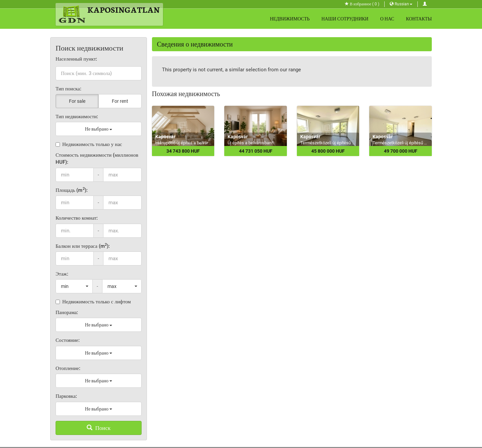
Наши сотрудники (345, 19)
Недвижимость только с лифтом (93, 302)
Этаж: (62, 274)
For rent (120, 101)
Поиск (99, 428)
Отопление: (68, 368)
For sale (77, 101)
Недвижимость (290, 19)
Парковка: (66, 396)
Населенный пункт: (76, 59)
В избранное (362, 4)
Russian (401, 4)
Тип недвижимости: (77, 117)
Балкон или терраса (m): (83, 246)
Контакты (419, 19)
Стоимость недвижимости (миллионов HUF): (97, 159)
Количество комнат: (77, 218)
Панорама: (67, 312)
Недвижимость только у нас (89, 144)
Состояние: (68, 340)
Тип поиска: (68, 89)
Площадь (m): (72, 190)
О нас (387, 19)
